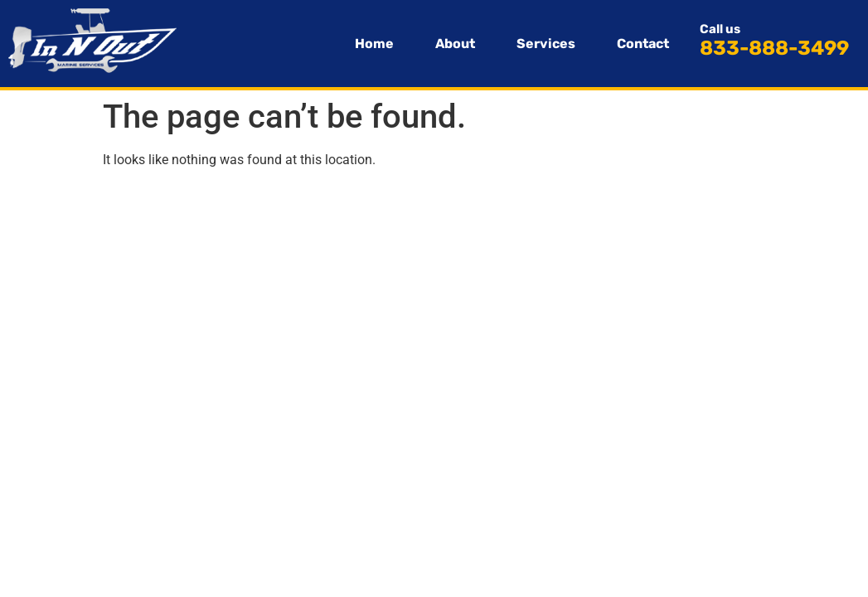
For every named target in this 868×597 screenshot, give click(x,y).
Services (546, 44)
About (455, 44)
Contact (643, 44)
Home (374, 44)
